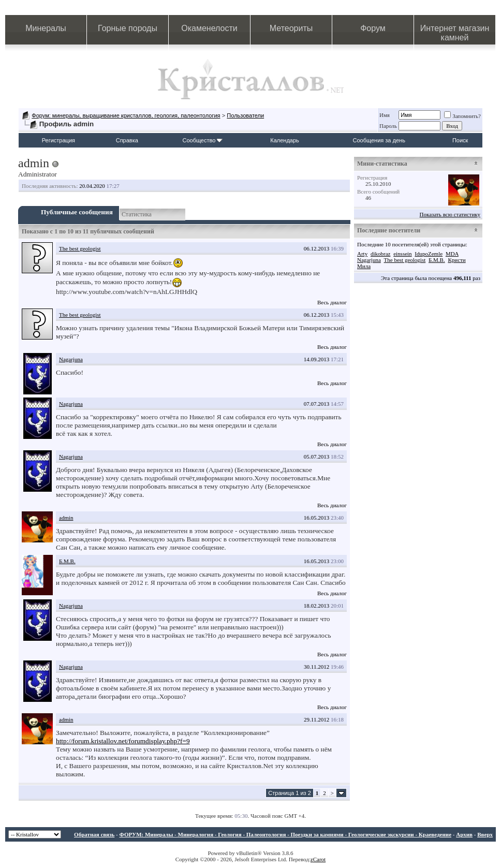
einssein (402, 254)
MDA (452, 254)
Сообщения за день (379, 140)
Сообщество (202, 140)
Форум (373, 28)
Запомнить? (462, 116)
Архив (464, 834)
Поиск (460, 140)
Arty (362, 254)
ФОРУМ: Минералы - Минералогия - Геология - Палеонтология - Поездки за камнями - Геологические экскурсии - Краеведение (285, 834)
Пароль (388, 126)
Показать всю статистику (450, 214)
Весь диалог (332, 302)
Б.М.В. (67, 561)
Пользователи (245, 115)
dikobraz (380, 254)
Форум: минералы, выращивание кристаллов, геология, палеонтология (126, 115)
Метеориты (291, 28)
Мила (364, 266)
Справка (127, 140)
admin (66, 518)
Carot (319, 859)
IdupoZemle (429, 254)
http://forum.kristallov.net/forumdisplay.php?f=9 (123, 741)
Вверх (485, 834)
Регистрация (58, 140)
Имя (385, 115)
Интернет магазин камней (455, 33)
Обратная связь (94, 834)
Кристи (456, 260)
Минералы (46, 28)
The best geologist (80, 248)
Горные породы (128, 28)
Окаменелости (209, 28)
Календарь (285, 140)
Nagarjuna (71, 359)
